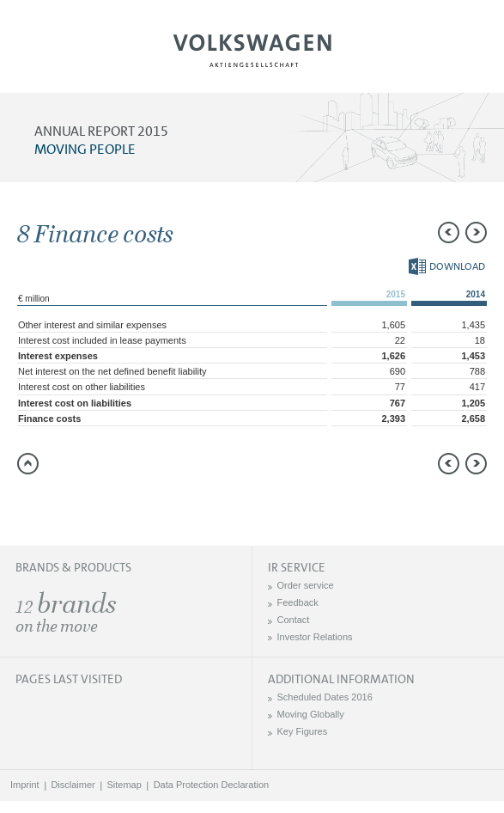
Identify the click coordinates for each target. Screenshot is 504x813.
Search (433, 57)
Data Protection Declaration (212, 785)
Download (447, 266)
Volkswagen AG (252, 48)
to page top (28, 464)
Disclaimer (73, 785)
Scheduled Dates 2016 (325, 697)
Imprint (25, 785)
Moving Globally (311, 714)
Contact (294, 620)
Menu (71, 57)
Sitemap (124, 785)
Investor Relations (315, 637)
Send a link (30, 504)
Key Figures (303, 731)
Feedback (298, 602)
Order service (306, 585)
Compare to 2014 (64, 504)
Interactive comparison (167, 504)
